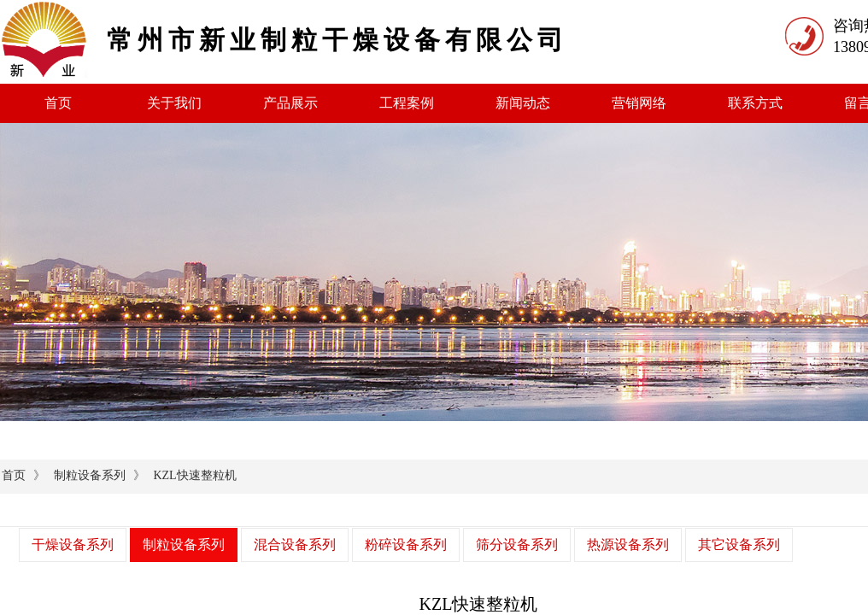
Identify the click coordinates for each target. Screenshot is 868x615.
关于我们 (174, 103)
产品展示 (290, 103)
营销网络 (639, 103)
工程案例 (407, 103)
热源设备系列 (628, 545)
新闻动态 (523, 103)
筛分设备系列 (517, 545)
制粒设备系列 (90, 475)
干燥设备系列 (73, 545)
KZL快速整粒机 (194, 475)
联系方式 (755, 103)
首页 (58, 103)
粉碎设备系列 (406, 545)
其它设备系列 (739, 545)
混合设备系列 (295, 545)
